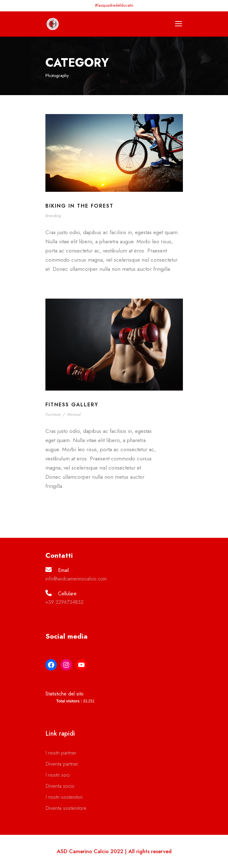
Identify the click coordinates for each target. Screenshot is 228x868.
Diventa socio (60, 786)
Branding (53, 216)
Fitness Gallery (72, 405)
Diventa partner (62, 764)
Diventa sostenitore (66, 808)
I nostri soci (58, 775)
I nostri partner (61, 753)
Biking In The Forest (79, 206)
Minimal (74, 414)
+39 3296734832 (64, 602)
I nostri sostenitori (64, 797)
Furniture (53, 414)
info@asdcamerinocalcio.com (76, 579)
